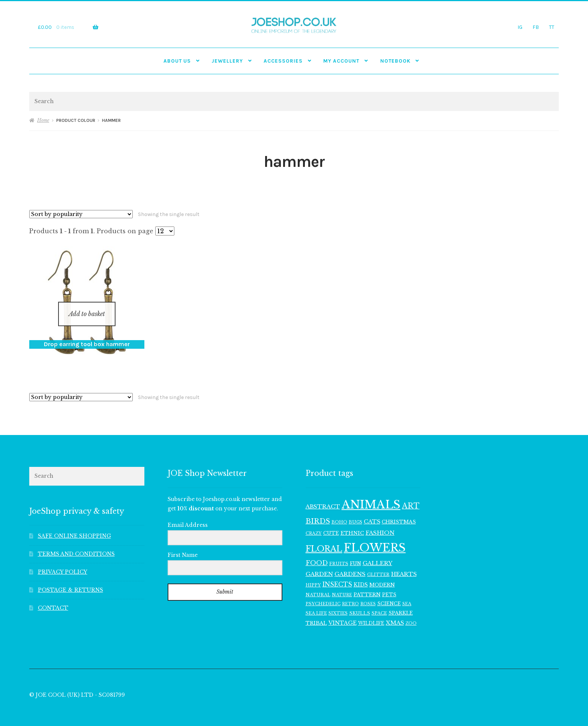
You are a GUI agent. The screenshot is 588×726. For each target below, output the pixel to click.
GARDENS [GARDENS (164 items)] (350, 564)
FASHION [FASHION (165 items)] (380, 523)
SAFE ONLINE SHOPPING (74, 527)
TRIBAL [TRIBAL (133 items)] (316, 613)
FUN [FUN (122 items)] (355, 554)
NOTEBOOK (395, 61)
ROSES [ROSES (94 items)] (368, 594)
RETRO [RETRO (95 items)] (350, 594)
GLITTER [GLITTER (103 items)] (378, 565)
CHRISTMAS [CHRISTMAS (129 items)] (399, 512)
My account (341, 61)
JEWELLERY (227, 61)
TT (552, 27)
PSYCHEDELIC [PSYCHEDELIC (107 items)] (323, 594)
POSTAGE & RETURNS (70, 580)
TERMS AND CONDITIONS (76, 544)
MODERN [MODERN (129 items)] (382, 575)
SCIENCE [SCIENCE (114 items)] (389, 594)
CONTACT (53, 598)
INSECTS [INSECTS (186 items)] (337, 575)
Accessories (283, 61)
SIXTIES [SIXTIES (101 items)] (338, 603)
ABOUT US (177, 61)
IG (520, 27)
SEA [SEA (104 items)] (407, 594)
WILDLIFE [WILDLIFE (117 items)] (371, 613)
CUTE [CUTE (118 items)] (331, 523)
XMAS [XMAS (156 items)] (395, 613)
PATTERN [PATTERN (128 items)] (367, 585)
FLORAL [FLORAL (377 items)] (324, 539)
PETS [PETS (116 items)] (389, 585)
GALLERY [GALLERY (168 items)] (377, 553)
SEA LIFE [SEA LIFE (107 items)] (316, 603)
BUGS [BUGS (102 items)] (355, 512)
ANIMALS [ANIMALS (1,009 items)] (371, 495)
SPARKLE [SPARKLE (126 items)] (401, 603)
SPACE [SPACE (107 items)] (379, 603)
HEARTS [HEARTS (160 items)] (404, 564)
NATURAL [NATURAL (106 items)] (318, 585)
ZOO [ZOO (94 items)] (411, 614)
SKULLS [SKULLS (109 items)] (360, 603)
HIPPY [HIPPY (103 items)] (313, 575)
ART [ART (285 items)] (411, 496)
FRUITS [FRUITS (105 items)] (339, 554)
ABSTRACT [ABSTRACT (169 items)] (323, 497)
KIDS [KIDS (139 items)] (361, 575)
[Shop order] (81, 214)
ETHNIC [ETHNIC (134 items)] (352, 523)
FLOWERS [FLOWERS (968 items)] (375, 538)
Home (43, 120)
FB (536, 27)
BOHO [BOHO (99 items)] (339, 512)
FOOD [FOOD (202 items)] (317, 553)
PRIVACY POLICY (63, 562)
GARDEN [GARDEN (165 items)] (319, 564)
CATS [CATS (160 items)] (372, 512)
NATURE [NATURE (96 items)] (342, 585)
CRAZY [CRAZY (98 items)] (314, 523)
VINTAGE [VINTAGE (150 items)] (343, 613)
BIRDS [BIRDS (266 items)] (318, 511)
